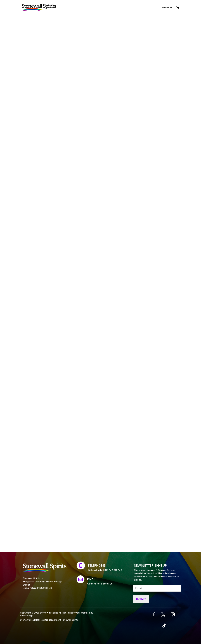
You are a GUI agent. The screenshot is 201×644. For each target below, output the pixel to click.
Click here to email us (100, 584)
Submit (141, 599)
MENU (165, 7)
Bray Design (27, 616)
